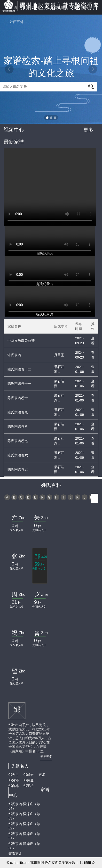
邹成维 (29, 775)
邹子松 (29, 786)
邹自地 (14, 786)
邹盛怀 (14, 780)
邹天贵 (14, 775)
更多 (88, 130)
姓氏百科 (16, 22)
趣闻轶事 (80, 7)
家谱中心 (34, 7)
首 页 (14, 7)
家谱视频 (57, 7)
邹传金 (29, 780)
